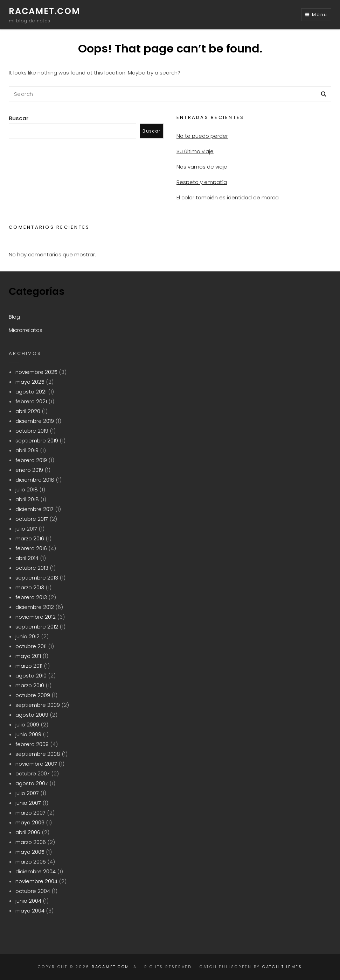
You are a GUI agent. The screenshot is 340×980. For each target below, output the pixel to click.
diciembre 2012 (35, 607)
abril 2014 (27, 558)
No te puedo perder (202, 136)
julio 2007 (27, 793)
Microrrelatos (26, 330)
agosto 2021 (31, 392)
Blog (14, 317)
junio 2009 (28, 734)
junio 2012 (27, 636)
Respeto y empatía (202, 182)
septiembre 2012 (37, 627)
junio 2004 (28, 901)
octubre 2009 (33, 695)
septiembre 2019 (37, 441)
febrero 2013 (31, 597)
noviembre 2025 (36, 372)
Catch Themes (282, 967)
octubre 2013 (32, 568)
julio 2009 (27, 725)
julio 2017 (26, 529)
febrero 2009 (32, 744)
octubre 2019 (32, 431)
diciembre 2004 (36, 871)
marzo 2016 (30, 538)
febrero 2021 (31, 401)
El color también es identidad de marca (228, 197)
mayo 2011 (28, 656)
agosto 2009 (32, 715)
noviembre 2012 (36, 617)
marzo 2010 (30, 685)
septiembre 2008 (38, 754)
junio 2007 (28, 803)
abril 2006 (28, 832)
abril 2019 (27, 450)
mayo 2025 (30, 382)
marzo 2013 (30, 587)
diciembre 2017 (34, 509)
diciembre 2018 (35, 480)
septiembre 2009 (38, 705)
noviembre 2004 (36, 881)
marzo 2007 (30, 813)
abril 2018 (27, 499)
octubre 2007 (33, 773)
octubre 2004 (33, 891)
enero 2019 (29, 470)
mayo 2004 (30, 911)
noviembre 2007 (36, 764)
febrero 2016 (31, 548)
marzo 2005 (31, 862)
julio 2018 (27, 489)
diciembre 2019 (35, 421)
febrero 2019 (31, 460)
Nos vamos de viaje (202, 167)
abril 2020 (28, 411)
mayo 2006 (30, 822)
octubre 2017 (32, 519)
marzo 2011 (29, 666)
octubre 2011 (31, 646)
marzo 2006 (31, 842)
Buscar (19, 118)
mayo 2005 (30, 852)
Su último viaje (195, 151)
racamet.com (44, 11)
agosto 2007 (32, 783)
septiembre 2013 (37, 578)
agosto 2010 (31, 676)
